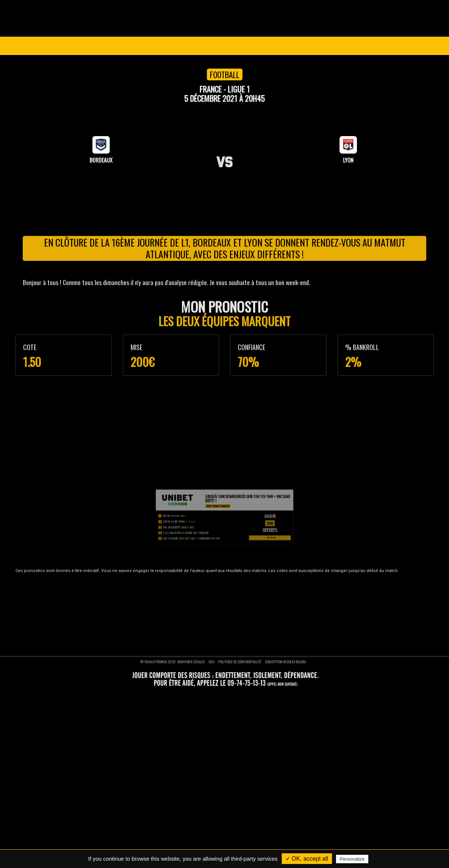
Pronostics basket (183, 599)
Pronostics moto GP (184, 636)
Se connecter (405, 46)
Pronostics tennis (182, 608)
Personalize (352, 859)
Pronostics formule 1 (185, 626)
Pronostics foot (180, 590)
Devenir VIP (47, 590)
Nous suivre (344, 576)
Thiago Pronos (58, 576)
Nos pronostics (50, 599)
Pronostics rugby (181, 617)
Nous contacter (51, 608)
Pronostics (179, 46)
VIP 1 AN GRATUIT (239, 46)
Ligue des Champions (71, 46)
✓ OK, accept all (307, 859)
